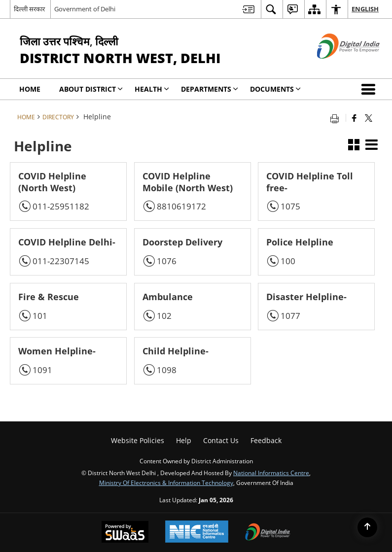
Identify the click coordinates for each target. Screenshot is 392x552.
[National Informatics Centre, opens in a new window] (197, 533)
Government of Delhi (85, 9)
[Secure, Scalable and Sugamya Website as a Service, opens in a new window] (125, 533)
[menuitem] (248, 9)
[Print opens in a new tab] (337, 118)
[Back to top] (367, 527)
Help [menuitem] (184, 440)
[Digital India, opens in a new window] (268, 533)
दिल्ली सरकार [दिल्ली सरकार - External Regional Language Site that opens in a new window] (29, 9)
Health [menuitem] (152, 89)
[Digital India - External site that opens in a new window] (336, 67)
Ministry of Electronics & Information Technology (166, 483)
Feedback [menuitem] (266, 440)
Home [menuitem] (30, 89)
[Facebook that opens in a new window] (354, 118)
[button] (370, 89)
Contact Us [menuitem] (221, 440)
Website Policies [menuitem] (138, 440)
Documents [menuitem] (275, 89)
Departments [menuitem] (210, 89)
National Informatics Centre (271, 473)
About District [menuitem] (91, 89)
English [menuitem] (365, 9)
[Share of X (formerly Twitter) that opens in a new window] (369, 118)
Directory (58, 117)
